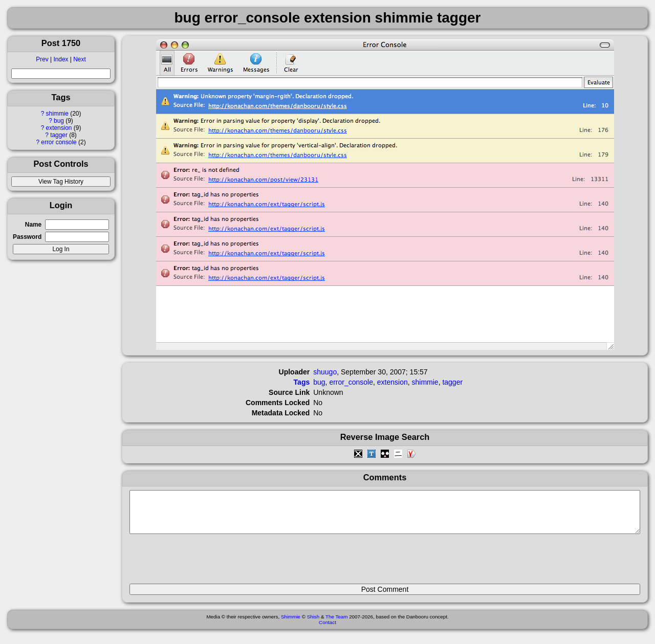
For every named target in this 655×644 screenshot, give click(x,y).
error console (59, 142)
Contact (327, 630)
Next (79, 59)
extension (59, 128)
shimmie (57, 114)
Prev (42, 59)
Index (61, 59)
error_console (351, 382)
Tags (302, 382)
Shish (313, 624)
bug (59, 121)
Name (33, 225)
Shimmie (291, 624)
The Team (336, 624)
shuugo (325, 372)
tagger (59, 135)
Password (27, 237)
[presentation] (207, 563)
